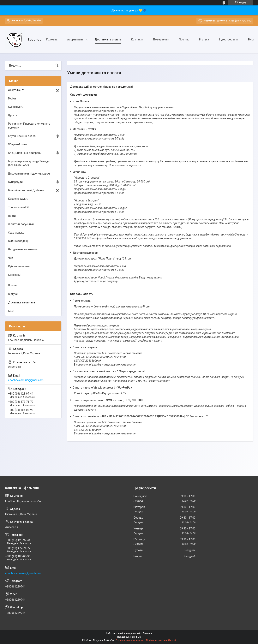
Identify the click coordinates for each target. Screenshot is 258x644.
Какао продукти (18, 199)
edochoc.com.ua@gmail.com (26, 380)
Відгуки (204, 39)
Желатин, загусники (21, 224)
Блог (11, 311)
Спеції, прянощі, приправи (25, 153)
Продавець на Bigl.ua (129, 637)
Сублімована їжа (19, 266)
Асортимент (75, 39)
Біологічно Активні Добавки (26, 190)
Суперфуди (15, 182)
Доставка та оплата (108, 39)
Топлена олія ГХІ (19, 207)
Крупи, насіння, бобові (22, 136)
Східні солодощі (18, 241)
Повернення (161, 39)
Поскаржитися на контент (130, 640)
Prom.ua (147, 633)
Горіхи (12, 98)
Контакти (137, 39)
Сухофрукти (16, 107)
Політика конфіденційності (161, 640)
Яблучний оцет (18, 144)
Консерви (14, 275)
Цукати (13, 115)
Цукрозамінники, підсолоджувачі (29, 174)
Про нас (184, 39)
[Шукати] (57, 66)
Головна (52, 39)
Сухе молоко (16, 233)
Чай (11, 258)
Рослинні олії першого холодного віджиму (29, 126)
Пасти (12, 216)
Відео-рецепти (229, 39)
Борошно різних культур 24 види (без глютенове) (29, 163)
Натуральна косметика (23, 249)
